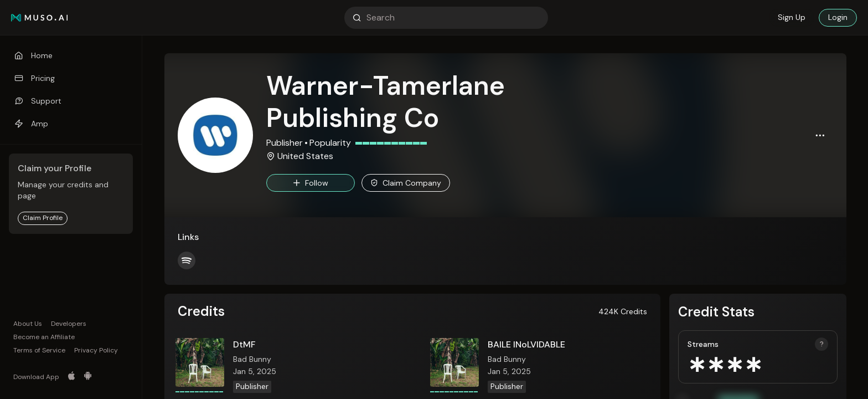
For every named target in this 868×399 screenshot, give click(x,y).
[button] (820, 135)
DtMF (244, 344)
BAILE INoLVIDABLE (526, 344)
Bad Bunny (252, 359)
